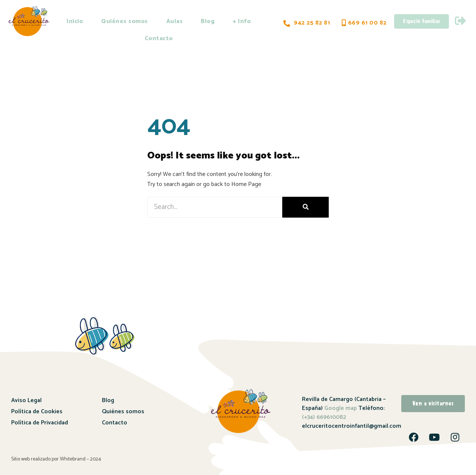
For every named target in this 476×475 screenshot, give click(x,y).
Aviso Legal (26, 400)
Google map (341, 408)
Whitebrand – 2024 (81, 459)
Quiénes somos (125, 21)
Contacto (159, 38)
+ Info (242, 21)
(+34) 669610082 (324, 417)
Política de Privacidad (40, 423)
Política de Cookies (37, 412)
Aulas (175, 21)
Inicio (75, 21)
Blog (208, 21)
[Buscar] (305, 207)
